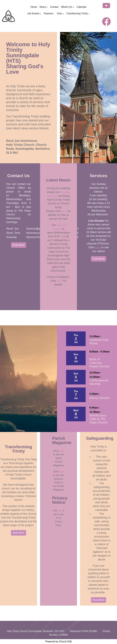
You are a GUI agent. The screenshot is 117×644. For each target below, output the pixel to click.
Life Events (33, 13)
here (64, 211)
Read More (19, 245)
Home (34, 7)
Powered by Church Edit (59, 641)
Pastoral (48, 13)
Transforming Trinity (77, 13)
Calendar (82, 7)
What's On (67, 7)
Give (59, 13)
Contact (54, 7)
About (43, 7)
